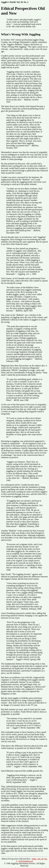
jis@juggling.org (26, 861)
